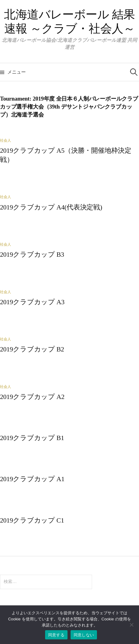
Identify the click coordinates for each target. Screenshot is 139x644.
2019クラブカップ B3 (32, 255)
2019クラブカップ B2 (32, 349)
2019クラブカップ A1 (32, 479)
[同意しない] (131, 625)
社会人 (6, 140)
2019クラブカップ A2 (32, 397)
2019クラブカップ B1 (32, 438)
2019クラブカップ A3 (32, 302)
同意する (56, 635)
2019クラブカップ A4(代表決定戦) (51, 207)
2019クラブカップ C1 (32, 520)
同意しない (84, 635)
